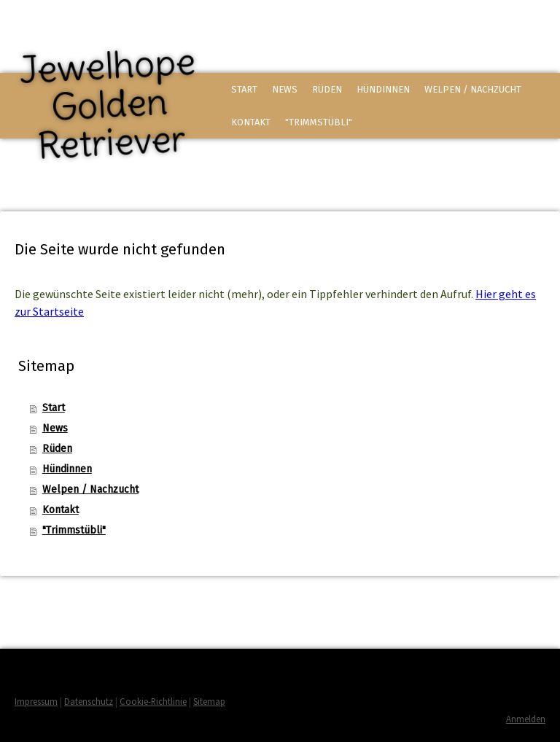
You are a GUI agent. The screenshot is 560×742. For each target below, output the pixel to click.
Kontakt (251, 122)
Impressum (36, 701)
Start (244, 89)
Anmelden (526, 719)
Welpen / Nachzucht (473, 89)
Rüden (327, 89)
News (285, 89)
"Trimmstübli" (319, 122)
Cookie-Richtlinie (153, 701)
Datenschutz (89, 701)
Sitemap (209, 701)
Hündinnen (383, 89)
